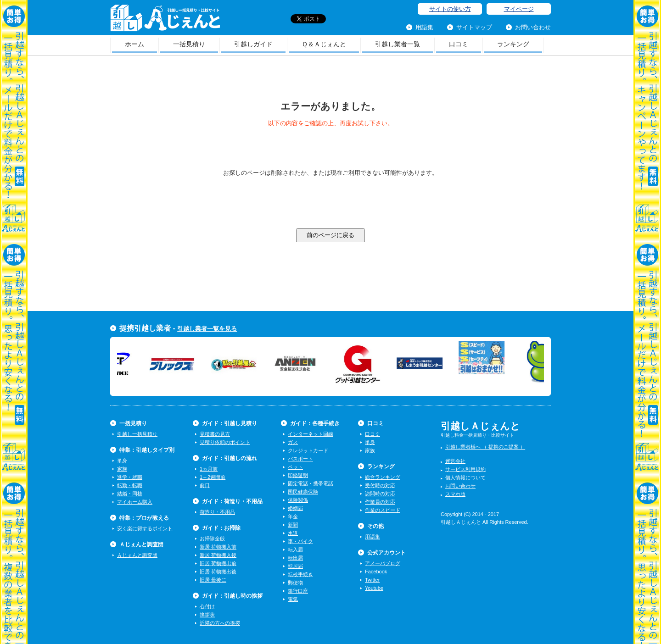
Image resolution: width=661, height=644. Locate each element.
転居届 (295, 566)
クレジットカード (308, 450)
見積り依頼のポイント (225, 442)
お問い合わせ (533, 27)
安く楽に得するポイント (145, 528)
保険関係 (298, 500)
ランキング (513, 44)
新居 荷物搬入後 (218, 555)
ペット (295, 467)
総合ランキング (383, 477)
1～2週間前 (213, 477)
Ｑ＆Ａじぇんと (324, 44)
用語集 (424, 27)
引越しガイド (253, 44)
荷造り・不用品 (217, 512)
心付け (207, 606)
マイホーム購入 (135, 502)
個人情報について (465, 477)
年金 (293, 516)
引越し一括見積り (137, 434)
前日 (205, 485)
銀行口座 (298, 591)
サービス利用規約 (465, 469)
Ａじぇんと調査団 (137, 555)
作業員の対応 (380, 502)
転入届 (295, 550)
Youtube (374, 588)
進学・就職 (130, 477)
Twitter (372, 580)
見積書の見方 (215, 434)
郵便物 (295, 583)
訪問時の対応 (380, 494)
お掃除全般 (212, 539)
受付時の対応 (380, 485)
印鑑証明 (298, 475)
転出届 (295, 558)
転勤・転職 (130, 485)
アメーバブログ (383, 563)
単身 (122, 461)
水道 (293, 533)
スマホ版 (455, 494)
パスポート (300, 459)
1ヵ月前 (209, 469)
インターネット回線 (311, 434)
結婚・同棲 (130, 494)
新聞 (293, 525)
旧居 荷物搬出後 (218, 572)
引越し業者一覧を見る (207, 329)
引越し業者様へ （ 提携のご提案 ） (485, 447)
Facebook (376, 572)
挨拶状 (207, 615)
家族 (122, 469)
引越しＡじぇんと (165, 21)
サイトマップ (474, 27)
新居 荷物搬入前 (218, 547)
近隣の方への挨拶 (220, 623)
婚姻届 (295, 508)
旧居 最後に (213, 580)
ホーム (134, 44)
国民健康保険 (303, 492)
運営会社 (455, 461)
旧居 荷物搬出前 (218, 563)
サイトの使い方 (450, 9)
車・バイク (300, 541)
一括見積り (189, 44)
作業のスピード (383, 510)
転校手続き (300, 574)
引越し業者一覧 (398, 44)
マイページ (519, 9)
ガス (293, 442)
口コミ (459, 44)
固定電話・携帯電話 (311, 483)
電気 (293, 599)
